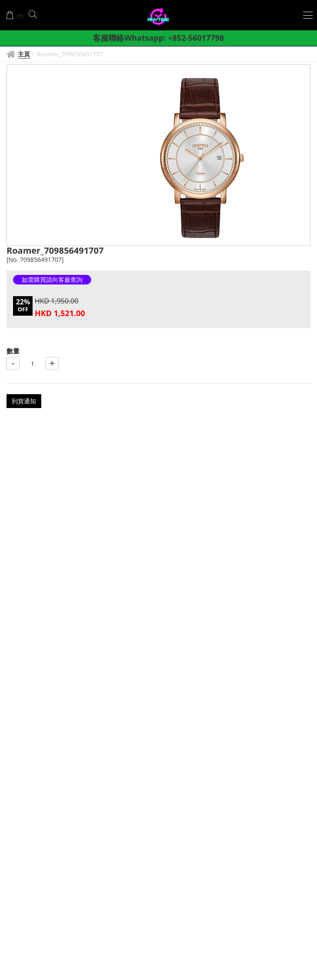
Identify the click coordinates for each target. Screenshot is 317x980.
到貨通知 (24, 401)
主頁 (24, 54)
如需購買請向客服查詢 (52, 279)
